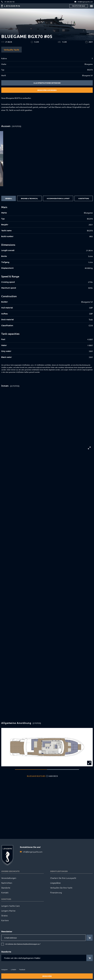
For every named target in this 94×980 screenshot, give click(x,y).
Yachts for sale (79, 6)
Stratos (4, 915)
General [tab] (9, 198)
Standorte (6, 888)
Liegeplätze (55, 883)
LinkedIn (13, 969)
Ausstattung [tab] (84, 198)
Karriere (5, 920)
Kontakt (5, 892)
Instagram (4, 969)
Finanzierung (56, 892)
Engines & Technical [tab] (29, 198)
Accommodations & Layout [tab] (58, 198)
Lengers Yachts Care (10, 906)
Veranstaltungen (9, 878)
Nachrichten (7, 883)
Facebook (22, 969)
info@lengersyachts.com (33, 852)
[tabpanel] (47, 282)
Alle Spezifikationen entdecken (47, 83)
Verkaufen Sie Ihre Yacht (61, 888)
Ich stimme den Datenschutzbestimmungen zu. (23, 944)
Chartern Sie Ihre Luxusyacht (63, 878)
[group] (47, 159)
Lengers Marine (8, 911)
